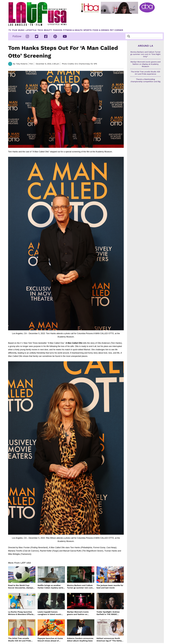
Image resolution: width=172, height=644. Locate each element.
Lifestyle (31, 30)
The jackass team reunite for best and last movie (110, 587)
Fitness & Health (73, 30)
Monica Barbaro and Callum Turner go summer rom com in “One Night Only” (80, 587)
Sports (87, 30)
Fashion (58, 30)
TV (10, 30)
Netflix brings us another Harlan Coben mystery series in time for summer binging (51, 587)
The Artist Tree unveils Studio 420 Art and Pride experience (20, 640)
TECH (40, 30)
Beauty (48, 30)
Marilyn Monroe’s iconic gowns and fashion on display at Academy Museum (80, 613)
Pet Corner (116, 30)
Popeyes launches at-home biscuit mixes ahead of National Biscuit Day (50, 640)
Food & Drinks (101, 30)
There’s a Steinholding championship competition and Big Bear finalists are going (145, 82)
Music (21, 30)
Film (15, 30)
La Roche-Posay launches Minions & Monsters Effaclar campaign (21, 613)
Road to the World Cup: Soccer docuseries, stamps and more (21, 587)
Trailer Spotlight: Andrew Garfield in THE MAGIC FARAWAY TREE (108, 613)
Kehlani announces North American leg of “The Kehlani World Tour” (110, 640)
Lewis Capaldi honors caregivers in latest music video (49, 613)
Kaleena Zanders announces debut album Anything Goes (80, 640)
